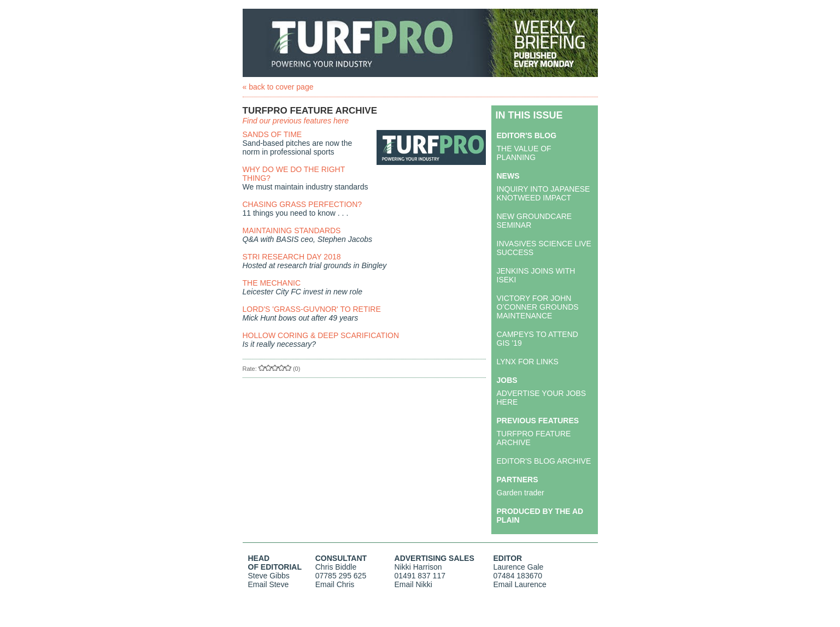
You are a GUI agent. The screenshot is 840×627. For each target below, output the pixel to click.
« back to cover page (278, 87)
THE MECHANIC (272, 283)
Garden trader (521, 493)
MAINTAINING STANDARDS (292, 230)
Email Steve (269, 584)
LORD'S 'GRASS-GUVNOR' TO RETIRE (312, 309)
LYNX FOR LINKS (528, 362)
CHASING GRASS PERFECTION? (302, 204)
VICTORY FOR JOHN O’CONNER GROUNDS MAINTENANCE (538, 307)
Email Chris (335, 584)
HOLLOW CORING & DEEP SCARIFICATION (321, 335)
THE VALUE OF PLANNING (524, 153)
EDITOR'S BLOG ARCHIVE (544, 461)
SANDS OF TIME (272, 134)
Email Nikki (413, 584)
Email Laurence (520, 584)
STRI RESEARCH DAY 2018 (292, 257)
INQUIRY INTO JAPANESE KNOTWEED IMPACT (544, 193)
